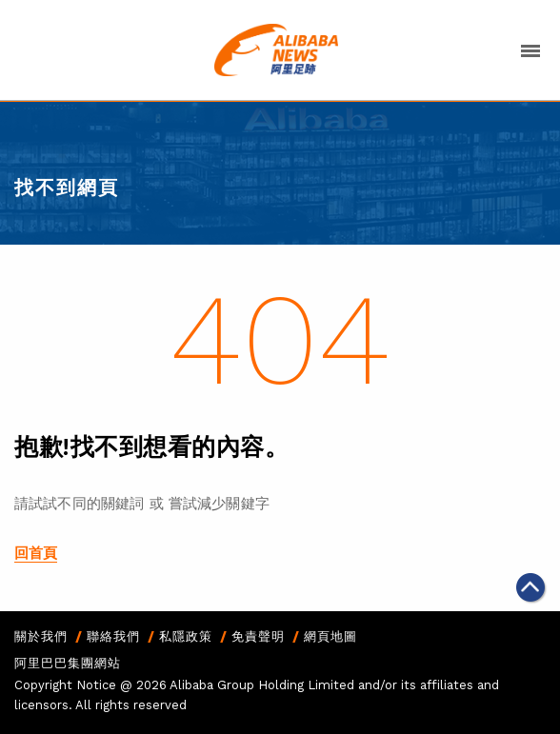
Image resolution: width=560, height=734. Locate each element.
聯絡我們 (113, 636)
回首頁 (36, 553)
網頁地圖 (330, 636)
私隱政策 (186, 636)
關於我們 (41, 636)
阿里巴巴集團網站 (68, 663)
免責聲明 (258, 636)
